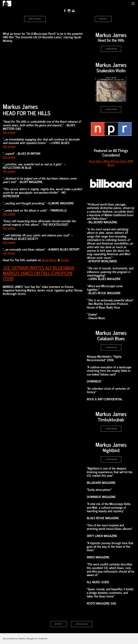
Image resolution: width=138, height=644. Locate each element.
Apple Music (49, 260)
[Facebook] (65, 11)
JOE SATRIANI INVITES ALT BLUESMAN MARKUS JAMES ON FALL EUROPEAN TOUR (39, 273)
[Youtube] (73, 11)
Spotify (65, 260)
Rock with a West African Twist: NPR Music (111, 163)
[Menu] (133, 4)
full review (9, 132)
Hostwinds (43, 639)
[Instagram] (69, 11)
